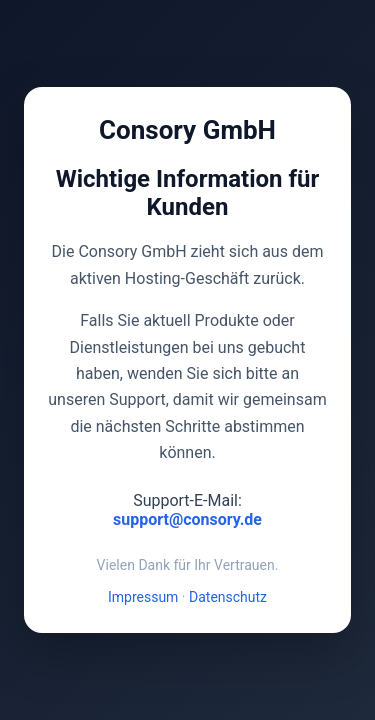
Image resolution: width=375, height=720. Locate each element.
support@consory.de (187, 519)
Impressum (143, 597)
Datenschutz (228, 597)
